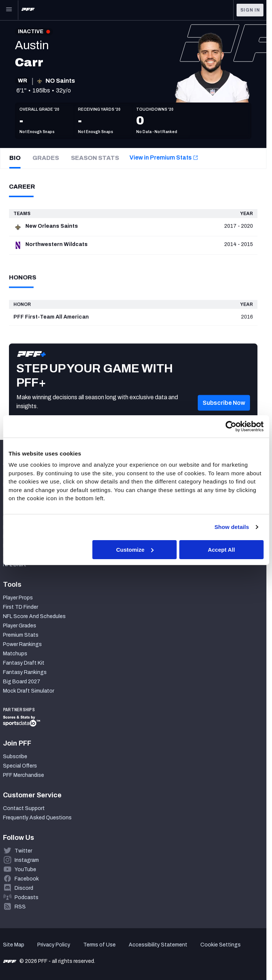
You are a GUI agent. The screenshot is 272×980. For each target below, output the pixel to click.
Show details (232, 527)
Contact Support (24, 808)
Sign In (250, 10)
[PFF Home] (28, 10)
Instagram (27, 860)
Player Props (18, 598)
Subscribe (15, 757)
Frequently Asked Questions (37, 818)
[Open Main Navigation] (9, 10)
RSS (20, 907)
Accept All (221, 549)
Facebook (27, 879)
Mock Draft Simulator (29, 691)
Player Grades (20, 626)
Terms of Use (99, 945)
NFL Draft (15, 565)
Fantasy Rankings (25, 672)
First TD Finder (21, 607)
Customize (135, 549)
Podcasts (26, 897)
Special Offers (20, 766)
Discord (24, 888)
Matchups (15, 654)
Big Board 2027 (22, 682)
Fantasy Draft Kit (24, 663)
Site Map (14, 945)
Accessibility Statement (158, 945)
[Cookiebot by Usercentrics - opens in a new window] (231, 426)
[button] (224, 413)
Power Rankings (22, 644)
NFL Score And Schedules (34, 616)
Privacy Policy (54, 945)
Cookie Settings (221, 945)
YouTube (25, 869)
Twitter (23, 851)
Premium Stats (21, 635)
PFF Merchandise (24, 775)
